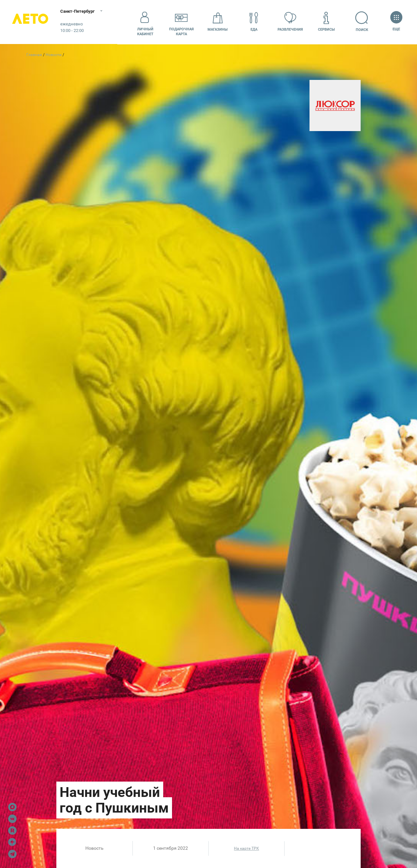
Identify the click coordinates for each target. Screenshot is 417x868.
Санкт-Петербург (84, 11)
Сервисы (326, 22)
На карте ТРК (246, 848)
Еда (254, 22)
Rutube (12, 831)
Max (12, 807)
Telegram (12, 854)
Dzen (12, 842)
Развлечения (290, 22)
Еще (396, 22)
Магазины (218, 22)
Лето (33, 22)
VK (12, 819)
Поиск (363, 22)
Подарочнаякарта (181, 22)
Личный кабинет (145, 22)
